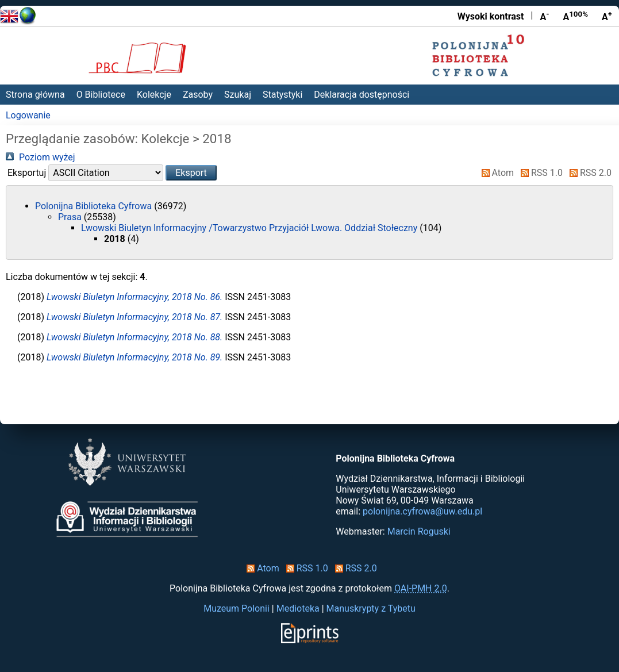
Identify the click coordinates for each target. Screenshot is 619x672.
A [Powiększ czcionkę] (607, 16)
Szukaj (238, 95)
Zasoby (198, 95)
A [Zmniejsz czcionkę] (544, 16)
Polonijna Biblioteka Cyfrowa (95, 206)
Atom (496, 173)
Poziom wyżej (41, 157)
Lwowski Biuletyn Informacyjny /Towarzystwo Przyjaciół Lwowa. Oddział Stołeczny (250, 228)
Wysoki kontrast (491, 16)
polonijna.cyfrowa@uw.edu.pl (422, 511)
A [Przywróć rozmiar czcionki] (575, 16)
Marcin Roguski (419, 531)
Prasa (71, 217)
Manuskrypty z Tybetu (371, 608)
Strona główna (35, 95)
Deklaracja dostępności (362, 95)
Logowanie (28, 115)
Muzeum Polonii (237, 608)
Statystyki (282, 95)
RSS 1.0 (539, 173)
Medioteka (298, 608)
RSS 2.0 (588, 173)
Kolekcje (154, 95)
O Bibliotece (101, 95)
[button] (191, 173)
